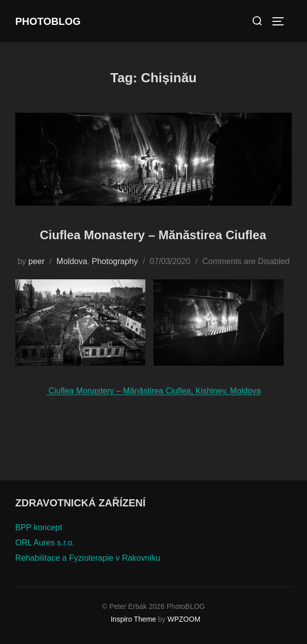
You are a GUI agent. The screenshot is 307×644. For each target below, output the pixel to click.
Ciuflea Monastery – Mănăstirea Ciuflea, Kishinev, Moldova (153, 391)
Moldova (72, 261)
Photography (115, 261)
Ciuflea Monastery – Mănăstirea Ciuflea (153, 235)
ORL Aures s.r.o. (45, 543)
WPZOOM (184, 619)
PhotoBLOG (48, 21)
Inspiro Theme (133, 619)
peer (37, 261)
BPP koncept (39, 527)
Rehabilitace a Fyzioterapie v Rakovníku (88, 558)
